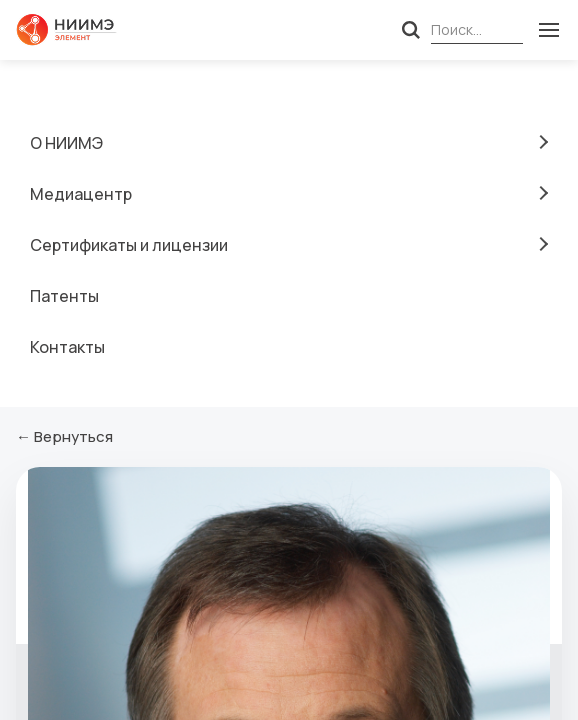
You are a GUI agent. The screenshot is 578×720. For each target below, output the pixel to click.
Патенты (64, 296)
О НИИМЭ (66, 143)
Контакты (67, 347)
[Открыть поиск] (411, 30)
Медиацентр (81, 194)
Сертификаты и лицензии (129, 245)
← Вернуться (64, 437)
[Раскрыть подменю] (541, 142)
